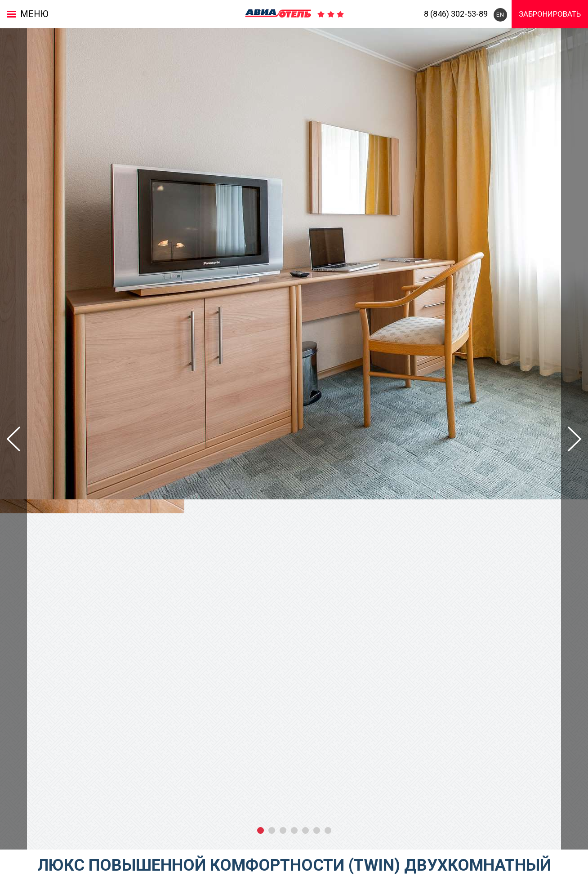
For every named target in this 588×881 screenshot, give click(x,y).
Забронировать (550, 14)
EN (500, 15)
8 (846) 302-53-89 (456, 14)
